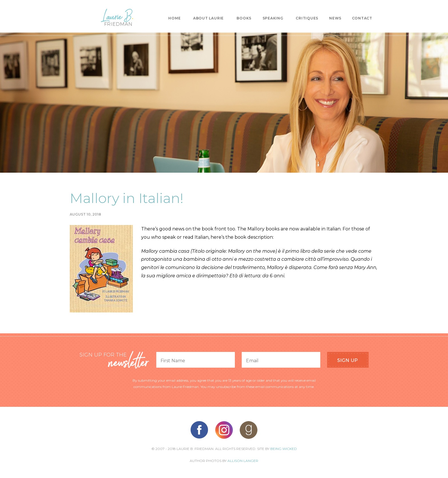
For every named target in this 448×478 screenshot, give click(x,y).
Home (174, 18)
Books (244, 18)
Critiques (307, 18)
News (335, 18)
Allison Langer (243, 461)
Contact (362, 18)
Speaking (273, 18)
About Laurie (208, 18)
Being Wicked (284, 449)
